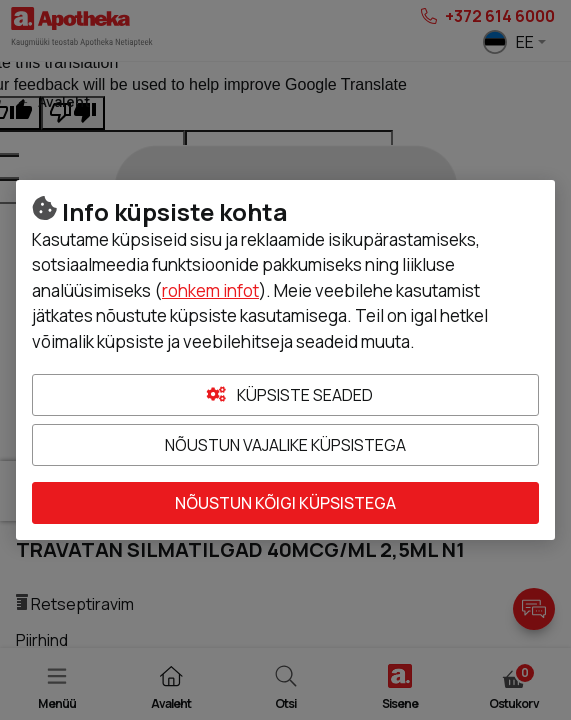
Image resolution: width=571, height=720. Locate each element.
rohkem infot (210, 290)
